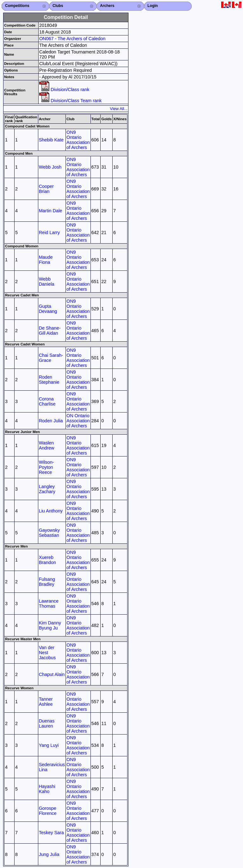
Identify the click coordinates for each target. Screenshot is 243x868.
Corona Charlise (47, 401)
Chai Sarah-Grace (51, 358)
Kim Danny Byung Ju (50, 625)
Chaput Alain (52, 674)
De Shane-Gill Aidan (50, 331)
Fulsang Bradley (47, 582)
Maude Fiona (46, 260)
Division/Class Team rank (70, 101)
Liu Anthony (51, 511)
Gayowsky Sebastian (49, 533)
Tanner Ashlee (46, 702)
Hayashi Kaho (47, 789)
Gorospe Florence (48, 811)
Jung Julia (49, 854)
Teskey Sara (51, 833)
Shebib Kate (51, 140)
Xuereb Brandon (47, 560)
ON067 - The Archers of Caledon (72, 39)
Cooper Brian (46, 189)
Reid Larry (49, 232)
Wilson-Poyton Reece (47, 467)
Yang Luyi (49, 745)
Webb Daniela (47, 282)
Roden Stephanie (49, 380)
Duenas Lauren (47, 723)
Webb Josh (50, 167)
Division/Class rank (64, 90)
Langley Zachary (47, 489)
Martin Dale (51, 211)
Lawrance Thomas (49, 604)
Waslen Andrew (47, 445)
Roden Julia (51, 421)
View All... (119, 109)
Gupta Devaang (48, 309)
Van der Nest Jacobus (47, 653)
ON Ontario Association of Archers (78, 421)
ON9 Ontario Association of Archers (78, 140)
